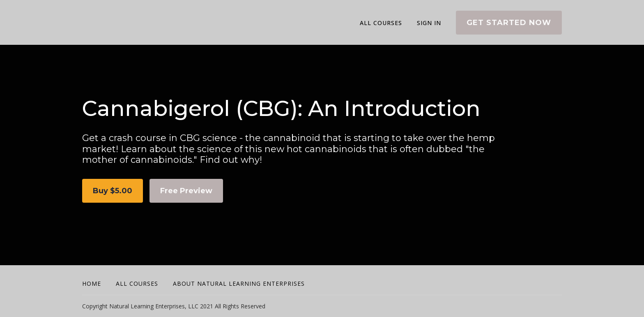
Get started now (509, 23)
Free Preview (186, 191)
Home (92, 283)
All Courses (381, 23)
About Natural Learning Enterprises (239, 283)
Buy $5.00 (113, 191)
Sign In (429, 23)
